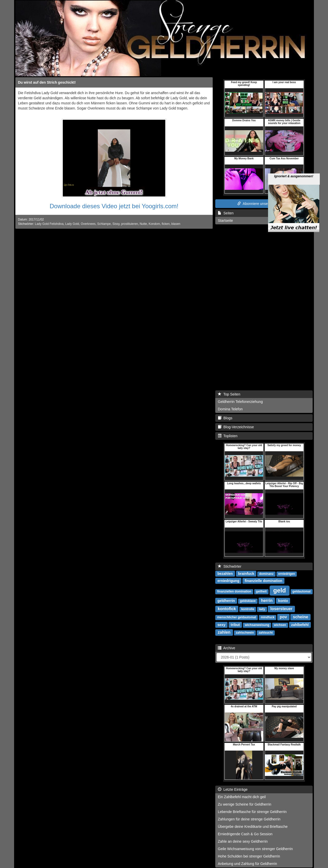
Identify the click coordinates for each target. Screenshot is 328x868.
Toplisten (228, 436)
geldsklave (248, 601)
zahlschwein (245, 633)
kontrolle (248, 609)
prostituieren (130, 224)
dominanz (266, 574)
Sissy (116, 224)
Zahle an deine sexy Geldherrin (243, 841)
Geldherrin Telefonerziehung (240, 402)
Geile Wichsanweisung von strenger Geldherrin (255, 849)
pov (283, 617)
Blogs (225, 418)
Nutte (143, 224)
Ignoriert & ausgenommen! (294, 157)
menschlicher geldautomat (237, 617)
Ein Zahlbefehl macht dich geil (242, 797)
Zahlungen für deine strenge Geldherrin (249, 819)
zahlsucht (266, 633)
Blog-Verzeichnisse (236, 427)
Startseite (225, 221)
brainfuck (246, 574)
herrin (267, 601)
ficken (166, 224)
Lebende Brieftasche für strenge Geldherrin (252, 812)
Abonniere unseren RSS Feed (264, 204)
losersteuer (281, 609)
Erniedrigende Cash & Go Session (245, 834)
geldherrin (226, 601)
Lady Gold (72, 224)
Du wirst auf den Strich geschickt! (47, 82)
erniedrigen (287, 574)
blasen (176, 224)
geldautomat (301, 591)
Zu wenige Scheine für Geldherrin (245, 804)
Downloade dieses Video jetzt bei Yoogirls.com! (114, 206)
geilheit (261, 591)
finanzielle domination (264, 581)
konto (283, 601)
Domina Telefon (230, 409)
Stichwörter (230, 566)
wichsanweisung (257, 625)
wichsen (280, 625)
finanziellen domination (234, 591)
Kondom (154, 224)
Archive (227, 648)
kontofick (227, 609)
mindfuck (268, 617)
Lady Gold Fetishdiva (49, 224)
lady (262, 609)
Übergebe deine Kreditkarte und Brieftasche (253, 827)
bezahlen (225, 574)
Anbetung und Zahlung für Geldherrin (247, 864)
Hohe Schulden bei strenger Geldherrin (249, 856)
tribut (235, 625)
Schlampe (104, 224)
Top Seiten (229, 394)
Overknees (88, 224)
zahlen (224, 632)
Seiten (226, 213)
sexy (221, 625)
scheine (301, 617)
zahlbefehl (300, 625)
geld (279, 590)
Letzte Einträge (233, 789)
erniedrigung (228, 581)
